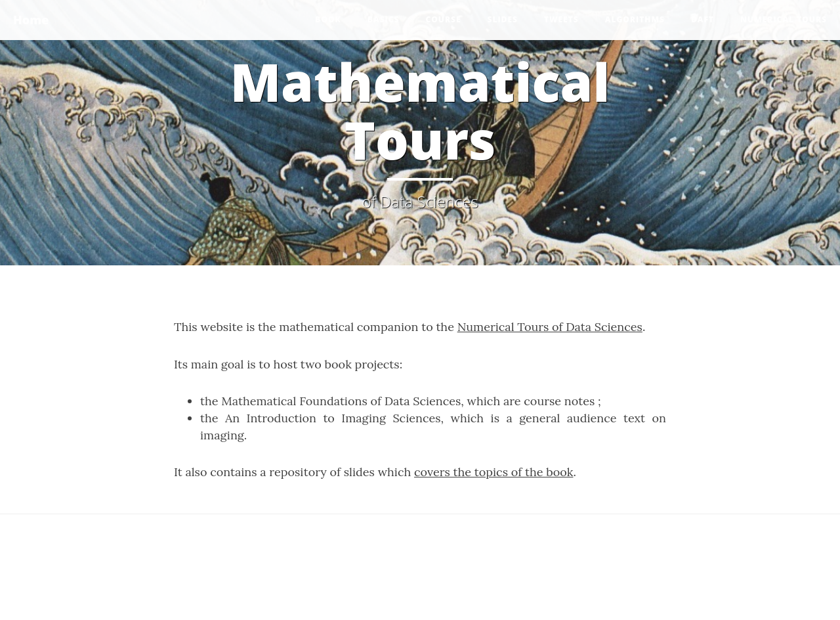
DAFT (703, 19)
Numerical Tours (784, 19)
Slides (503, 19)
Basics (384, 19)
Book (328, 19)
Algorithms (635, 19)
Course (443, 19)
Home (31, 20)
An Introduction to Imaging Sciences (333, 418)
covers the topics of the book (493, 472)
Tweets (561, 19)
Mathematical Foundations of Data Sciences (341, 401)
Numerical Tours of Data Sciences (550, 327)
